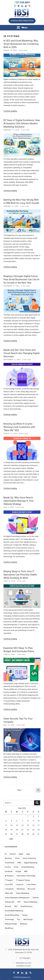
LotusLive (20, 884)
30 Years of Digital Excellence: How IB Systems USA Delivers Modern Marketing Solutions (22, 123)
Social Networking (12, 915)
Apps (28, 854)
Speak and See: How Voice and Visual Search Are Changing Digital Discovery (21, 353)
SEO (16, 906)
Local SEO (9, 884)
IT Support (9, 880)
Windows (24, 924)
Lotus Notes (31, 884)
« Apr (11, 839)
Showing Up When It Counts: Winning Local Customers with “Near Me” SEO (19, 427)
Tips (19, 919)
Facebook (9, 871)
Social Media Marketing (14, 911)
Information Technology (26, 876)
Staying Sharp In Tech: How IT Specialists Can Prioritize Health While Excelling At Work (20, 575)
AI (6, 854)
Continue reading (10, 111)
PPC (19, 902)
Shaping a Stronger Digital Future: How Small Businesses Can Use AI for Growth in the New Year (21, 279)
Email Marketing (28, 867)
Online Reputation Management (17, 898)
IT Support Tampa (23, 880)
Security (8, 906)
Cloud (17, 858)
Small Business (26, 906)
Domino (8, 867)
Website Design (11, 924)
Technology (9, 919)
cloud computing (29, 858)
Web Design (28, 919)
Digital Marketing (31, 863)
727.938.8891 (23, 2)
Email (16, 867)
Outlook (36, 898)
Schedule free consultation (22, 21)
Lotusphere (9, 889)
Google (18, 871)
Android (13, 854)
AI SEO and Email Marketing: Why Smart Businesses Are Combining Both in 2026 (21, 44)
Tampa (25, 915)
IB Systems (9, 876)
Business (8, 858)
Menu (22, 27)
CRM (19, 863)
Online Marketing (22, 893)
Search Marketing (31, 902)
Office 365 (9, 893)
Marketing (21, 889)
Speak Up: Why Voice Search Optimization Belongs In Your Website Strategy (18, 501)
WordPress (9, 928)
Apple (21, 854)
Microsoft (31, 889)
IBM (26, 871)
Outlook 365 (10, 902)
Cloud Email (10, 863)
